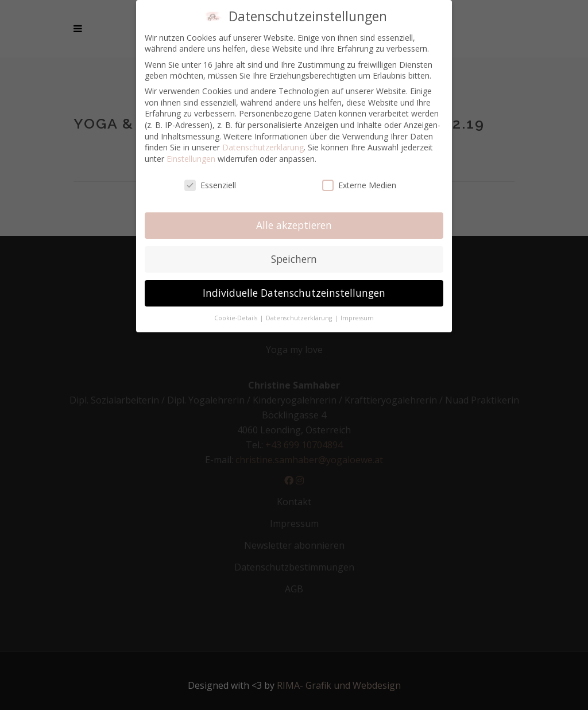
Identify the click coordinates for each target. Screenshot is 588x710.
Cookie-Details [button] (237, 318)
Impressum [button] (357, 318)
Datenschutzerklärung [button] (300, 318)
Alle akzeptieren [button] (294, 225)
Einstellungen (191, 159)
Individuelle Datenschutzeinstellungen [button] (294, 293)
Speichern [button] (294, 259)
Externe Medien (359, 185)
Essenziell (210, 185)
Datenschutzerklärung (263, 147)
